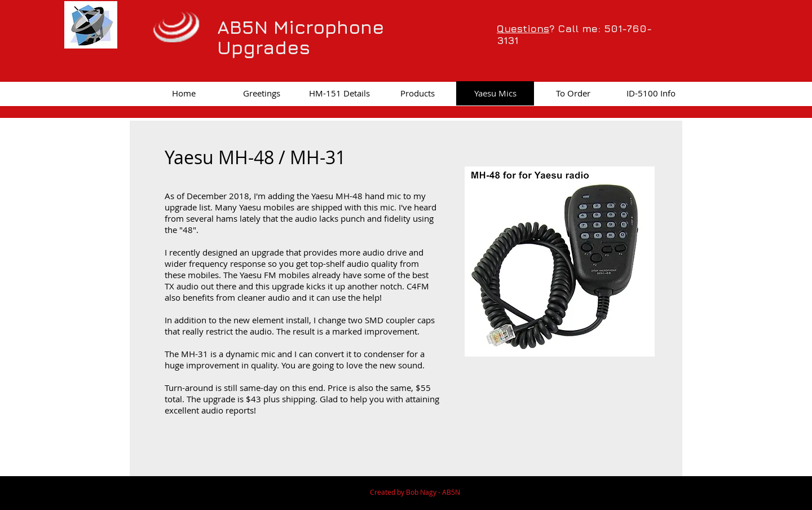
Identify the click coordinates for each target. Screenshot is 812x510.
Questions (523, 28)
